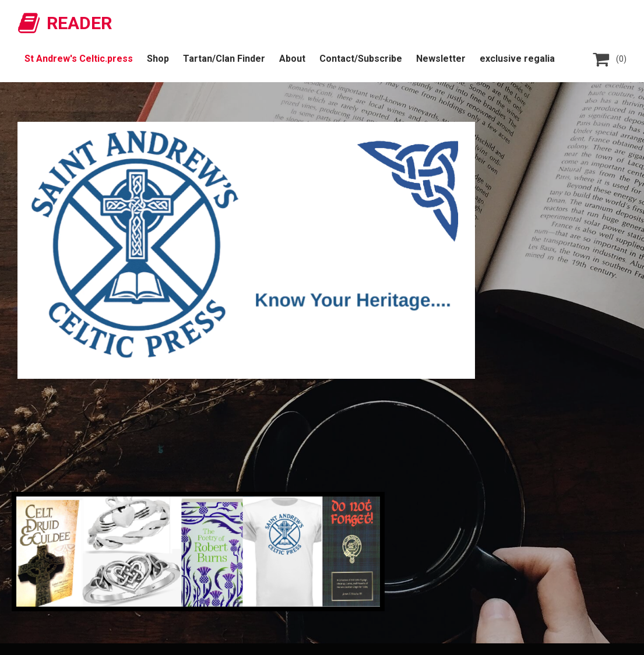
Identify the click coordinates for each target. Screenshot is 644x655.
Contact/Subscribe (361, 59)
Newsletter (441, 59)
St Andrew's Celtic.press (79, 59)
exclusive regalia (517, 59)
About (292, 59)
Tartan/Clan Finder (224, 59)
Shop (158, 59)
